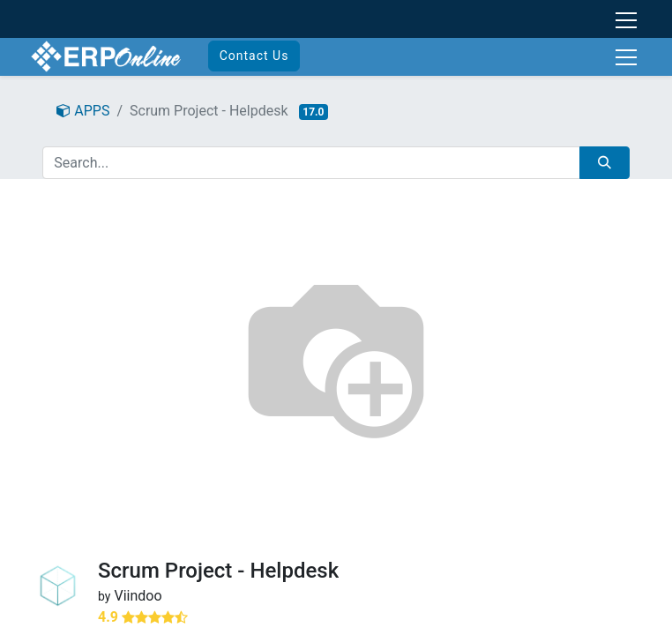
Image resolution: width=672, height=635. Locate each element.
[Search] (605, 163)
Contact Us (254, 56)
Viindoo (138, 596)
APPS (83, 111)
